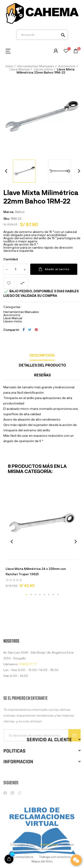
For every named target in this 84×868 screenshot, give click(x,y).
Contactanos (23, 857)
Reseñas (42, 375)
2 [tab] (31, 595)
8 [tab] (58, 595)
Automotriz (12, 315)
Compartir (24, 330)
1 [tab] (26, 595)
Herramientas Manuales (21, 312)
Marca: (9, 212)
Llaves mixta (13, 321)
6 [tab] (49, 595)
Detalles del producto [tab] (42, 365)
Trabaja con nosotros (55, 857)
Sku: (6, 218)
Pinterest (36, 330)
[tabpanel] (42, 539)
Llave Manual (13, 318)
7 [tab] (53, 595)
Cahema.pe (49, 844)
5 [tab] (44, 595)
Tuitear (30, 330)
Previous (4, 171)
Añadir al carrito (54, 269)
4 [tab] (40, 595)
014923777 (28, 695)
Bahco (20, 212)
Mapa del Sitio (42, 861)
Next (77, 171)
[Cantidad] (16, 269)
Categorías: (12, 307)
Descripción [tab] (42, 355)
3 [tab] (35, 595)
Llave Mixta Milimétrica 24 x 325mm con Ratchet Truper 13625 (36, 571)
